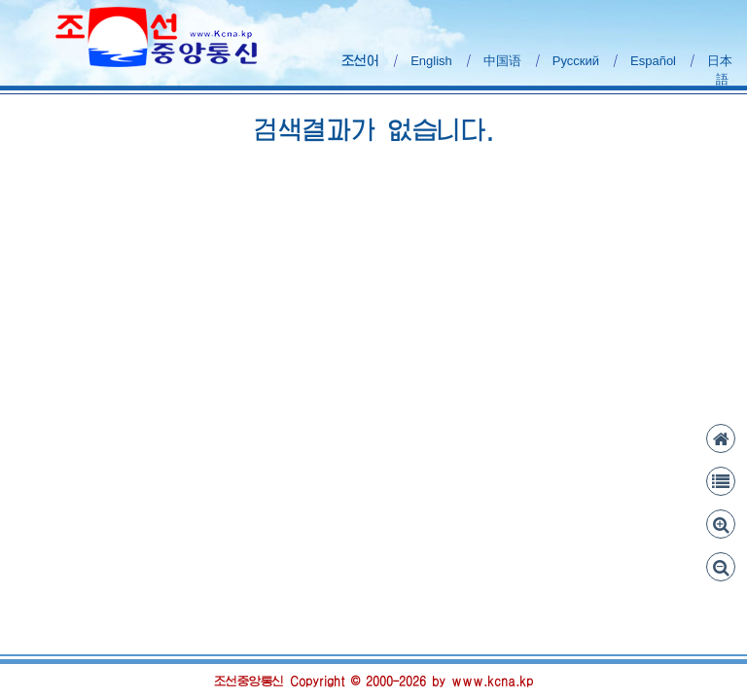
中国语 (502, 61)
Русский (576, 61)
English (431, 61)
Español (653, 61)
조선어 (360, 61)
